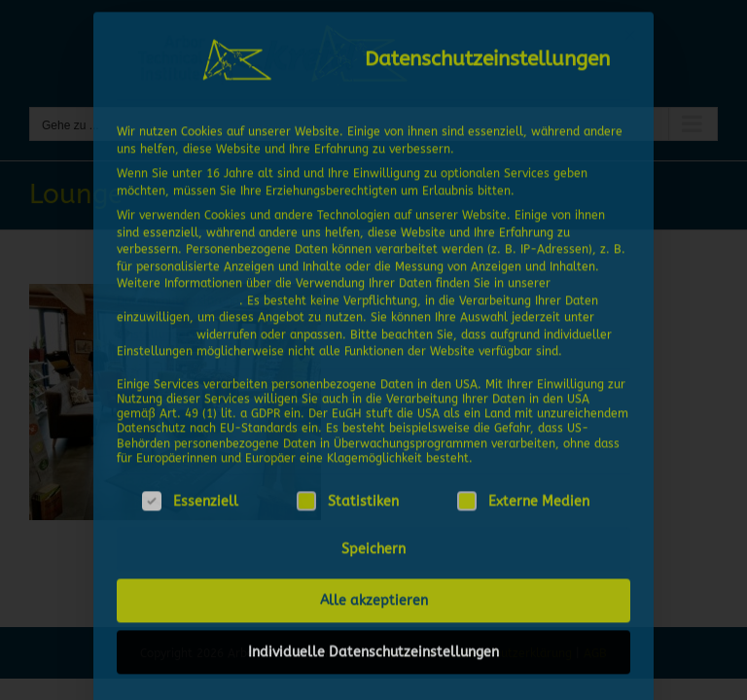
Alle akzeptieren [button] (374, 594)
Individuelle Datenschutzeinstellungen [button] (373, 645)
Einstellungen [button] (155, 327)
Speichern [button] (373, 542)
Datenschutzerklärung (178, 293)
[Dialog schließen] (630, 28)
